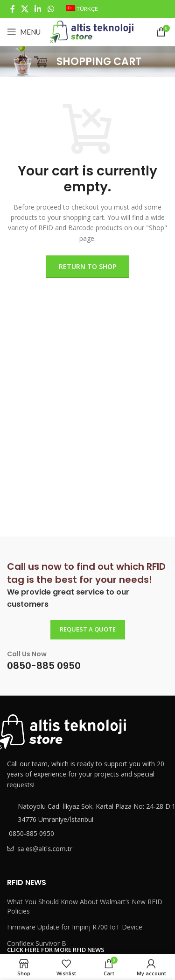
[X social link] (24, 9)
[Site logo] (92, 31)
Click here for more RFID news (56, 950)
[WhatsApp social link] (51, 9)
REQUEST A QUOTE (88, 629)
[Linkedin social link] (38, 9)
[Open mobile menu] (24, 32)
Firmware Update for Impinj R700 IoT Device (75, 927)
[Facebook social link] (12, 9)
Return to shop (87, 266)
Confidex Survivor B (37, 943)
